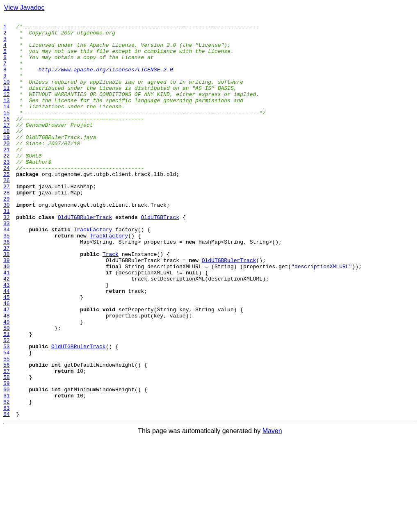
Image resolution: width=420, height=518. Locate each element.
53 (7, 413)
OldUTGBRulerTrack (85, 258)
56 (7, 435)
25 (7, 206)
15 (7, 132)
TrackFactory (93, 272)
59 (7, 457)
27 (7, 221)
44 (7, 346)
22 (7, 184)
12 (7, 110)
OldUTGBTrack (160, 258)
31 (7, 250)
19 (7, 162)
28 (7, 228)
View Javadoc (24, 8)
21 (7, 176)
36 (7, 287)
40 (7, 317)
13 (7, 117)
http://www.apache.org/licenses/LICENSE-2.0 (106, 80)
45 (7, 354)
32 (7, 258)
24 (7, 199)
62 (7, 479)
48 (7, 376)
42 (7, 331)
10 (7, 95)
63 (7, 486)
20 (7, 169)
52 (7, 405)
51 (7, 398)
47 (7, 368)
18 (7, 154)
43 (7, 339)
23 (7, 191)
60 (7, 464)
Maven (272, 511)
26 (7, 213)
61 (7, 472)
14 (7, 125)
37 (7, 294)
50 (7, 390)
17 (7, 147)
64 (7, 494)
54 (7, 420)
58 (7, 450)
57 (7, 442)
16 (7, 139)
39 (7, 309)
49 (7, 383)
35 (7, 280)
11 (7, 103)
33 (7, 265)
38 (7, 302)
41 (7, 324)
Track (111, 302)
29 (7, 235)
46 (7, 361)
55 (7, 427)
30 (7, 243)
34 (7, 272)
